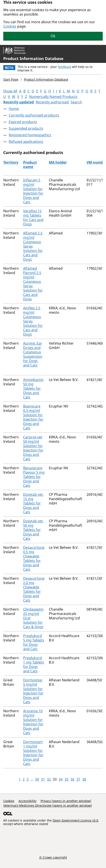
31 (43, 779)
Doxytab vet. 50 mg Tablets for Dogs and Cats (33, 530)
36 (72, 779)
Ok (53, 36)
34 (61, 779)
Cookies (10, 26)
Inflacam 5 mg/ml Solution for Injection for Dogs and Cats (33, 191)
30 (37, 779)
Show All (10, 91)
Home (14, 109)
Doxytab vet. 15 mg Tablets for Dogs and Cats (33, 503)
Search (76, 102)
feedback (64, 67)
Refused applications (26, 142)
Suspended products (26, 128)
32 (49, 779)
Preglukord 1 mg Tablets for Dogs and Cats (34, 664)
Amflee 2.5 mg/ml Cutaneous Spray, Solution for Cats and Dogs (33, 321)
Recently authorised (52, 102)
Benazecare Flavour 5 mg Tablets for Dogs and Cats (34, 477)
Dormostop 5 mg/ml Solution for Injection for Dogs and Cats (33, 691)
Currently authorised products (34, 115)
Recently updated (19, 102)
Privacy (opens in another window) (66, 801)
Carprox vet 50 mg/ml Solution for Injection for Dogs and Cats (33, 448)
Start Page (11, 79)
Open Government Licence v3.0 (75, 820)
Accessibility (27, 801)
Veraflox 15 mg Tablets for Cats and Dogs (33, 218)
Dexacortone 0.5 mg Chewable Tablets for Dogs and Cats (34, 558)
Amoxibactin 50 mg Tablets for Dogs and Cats (33, 388)
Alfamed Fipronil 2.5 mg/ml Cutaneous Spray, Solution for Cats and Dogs (33, 284)
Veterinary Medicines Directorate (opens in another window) (48, 805)
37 (78, 779)
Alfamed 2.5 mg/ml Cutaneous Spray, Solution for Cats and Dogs (33, 246)
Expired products (23, 122)
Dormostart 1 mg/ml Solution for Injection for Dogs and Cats (33, 753)
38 (84, 779)
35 (67, 779)
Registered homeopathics (30, 135)
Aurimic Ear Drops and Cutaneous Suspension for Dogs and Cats (33, 354)
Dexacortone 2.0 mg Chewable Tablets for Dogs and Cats (34, 589)
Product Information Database (33, 58)
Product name (30, 165)
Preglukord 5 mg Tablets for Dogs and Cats (34, 642)
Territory (11, 162)
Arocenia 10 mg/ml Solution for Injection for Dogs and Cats (33, 722)
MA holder (58, 162)
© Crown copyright (53, 857)
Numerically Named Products (53, 97)
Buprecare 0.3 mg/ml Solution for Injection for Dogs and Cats (33, 417)
